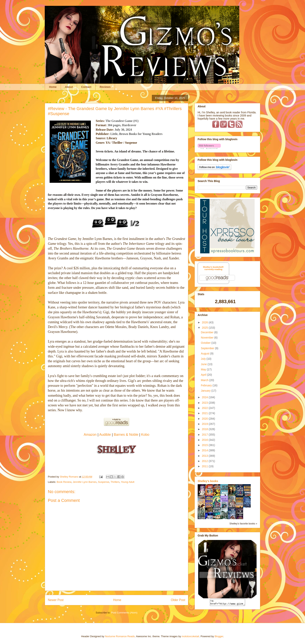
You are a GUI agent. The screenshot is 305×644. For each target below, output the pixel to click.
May (204, 369)
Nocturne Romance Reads (120, 636)
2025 (205, 328)
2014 (205, 450)
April (204, 375)
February (207, 385)
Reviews (105, 87)
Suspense (104, 482)
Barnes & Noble (126, 435)
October (206, 343)
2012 (205, 461)
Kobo (145, 435)
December (208, 332)
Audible (106, 435)
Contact (86, 87)
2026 (205, 322)
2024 (205, 397)
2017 (205, 435)
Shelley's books (208, 481)
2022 (205, 408)
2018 (205, 429)
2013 (205, 456)
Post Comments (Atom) (124, 613)
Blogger (219, 636)
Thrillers (115, 482)
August (206, 353)
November (208, 338)
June (204, 364)
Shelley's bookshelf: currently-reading (213, 268)
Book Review (64, 482)
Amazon (90, 435)
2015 (205, 445)
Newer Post (56, 600)
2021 (205, 413)
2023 (205, 403)
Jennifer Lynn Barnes (85, 482)
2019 (205, 424)
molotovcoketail (190, 636)
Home (53, 87)
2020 (205, 419)
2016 (205, 440)
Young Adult (128, 482)
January (206, 391)
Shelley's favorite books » (243, 524)
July (204, 359)
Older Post (178, 600)
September (208, 348)
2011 (205, 466)
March (205, 380)
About (69, 87)
